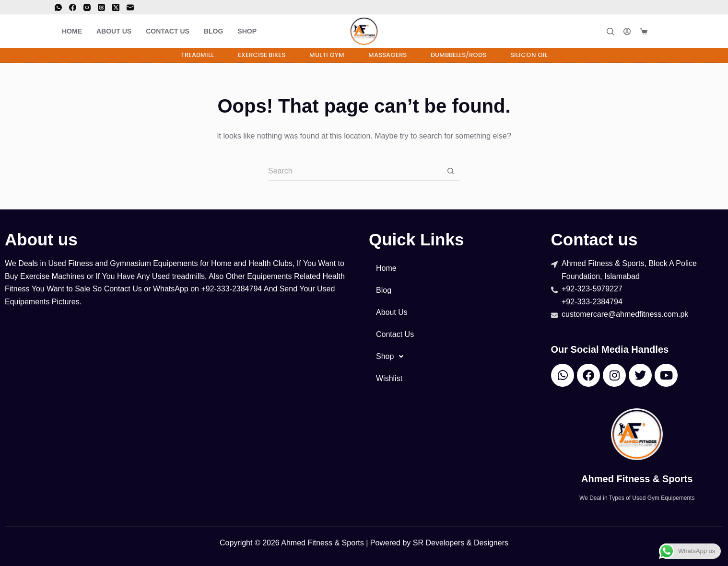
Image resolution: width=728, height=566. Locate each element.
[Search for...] (354, 171)
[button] (455, 357)
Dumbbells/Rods (458, 55)
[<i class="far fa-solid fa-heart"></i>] (665, 31)
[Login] (627, 31)
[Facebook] (73, 7)
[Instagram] (87, 7)
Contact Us (168, 31)
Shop (247, 31)
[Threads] (101, 7)
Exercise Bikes (262, 55)
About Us (114, 31)
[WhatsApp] (58, 7)
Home (72, 31)
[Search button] (450, 171)
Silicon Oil (529, 55)
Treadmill (197, 55)
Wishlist (389, 378)
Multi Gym (327, 55)
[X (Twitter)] (116, 7)
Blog (213, 31)
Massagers (387, 55)
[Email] (130, 7)
